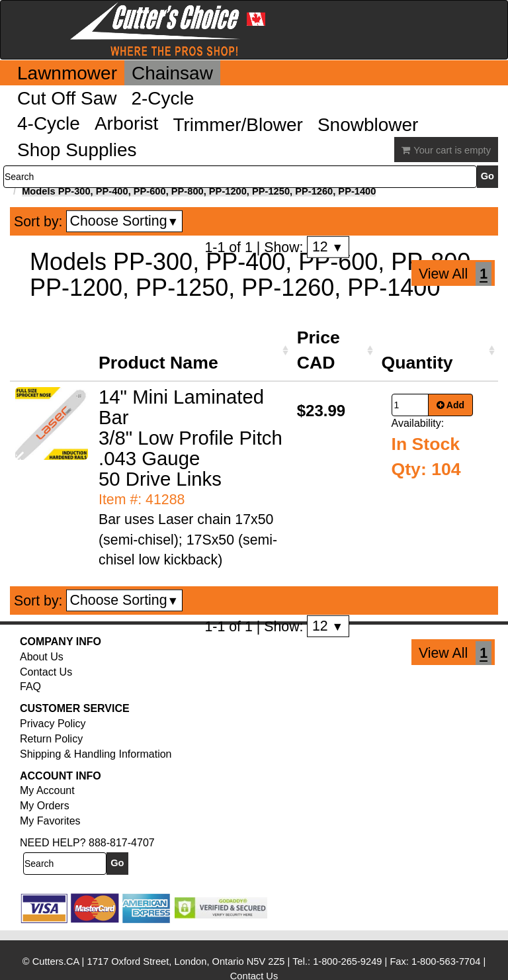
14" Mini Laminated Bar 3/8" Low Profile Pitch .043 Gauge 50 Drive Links (190, 438)
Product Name (158, 363)
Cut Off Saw (67, 98)
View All (443, 274)
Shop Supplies (77, 150)
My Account (47, 790)
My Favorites (50, 821)
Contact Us (46, 672)
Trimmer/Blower (238, 125)
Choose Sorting (125, 221)
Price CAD (318, 350)
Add (451, 405)
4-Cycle (49, 123)
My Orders (45, 806)
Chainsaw (172, 73)
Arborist (126, 123)
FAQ (30, 687)
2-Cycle (162, 98)
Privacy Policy (53, 724)
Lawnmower (67, 73)
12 (328, 247)
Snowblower (368, 125)
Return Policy (51, 739)
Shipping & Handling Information (96, 754)
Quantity (417, 363)
